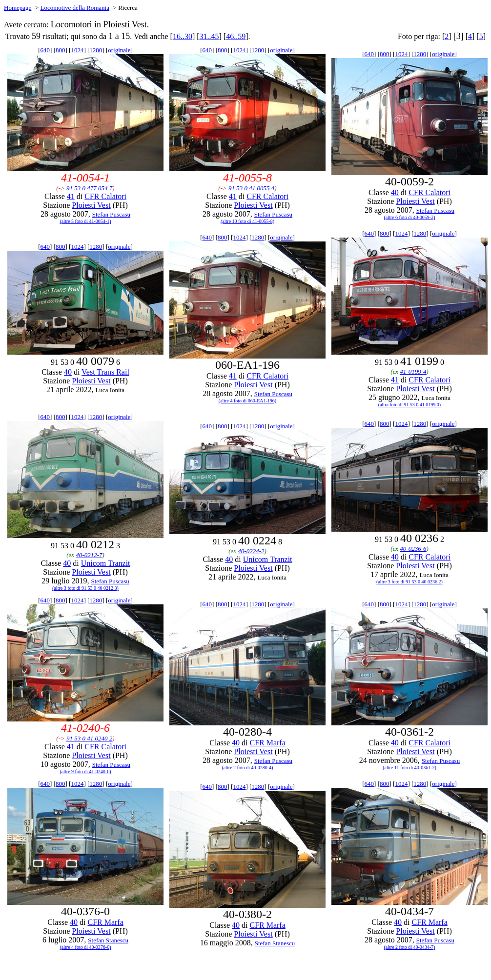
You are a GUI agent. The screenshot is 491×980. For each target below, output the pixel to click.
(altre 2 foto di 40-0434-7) (410, 947)
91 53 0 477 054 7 (89, 188)
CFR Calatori (105, 196)
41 (71, 196)
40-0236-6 (413, 549)
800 (61, 50)
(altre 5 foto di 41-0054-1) (86, 221)
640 (45, 50)
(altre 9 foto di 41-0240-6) (86, 771)
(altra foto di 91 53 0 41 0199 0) (409, 405)
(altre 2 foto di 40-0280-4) (248, 768)
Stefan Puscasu (111, 214)
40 (395, 192)
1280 (96, 50)
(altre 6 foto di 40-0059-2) (410, 217)
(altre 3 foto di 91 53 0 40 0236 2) (409, 582)
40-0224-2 (251, 551)
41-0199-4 (413, 371)
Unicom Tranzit (106, 563)
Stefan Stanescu (108, 940)
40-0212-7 (89, 555)
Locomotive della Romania (75, 8)
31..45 (209, 36)
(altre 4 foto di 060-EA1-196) (247, 401)
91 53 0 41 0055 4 (251, 188)
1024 (77, 50)
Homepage (18, 8)
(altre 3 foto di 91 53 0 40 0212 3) (85, 588)
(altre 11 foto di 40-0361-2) (409, 768)
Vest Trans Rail (105, 372)
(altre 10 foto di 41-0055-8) (247, 221)
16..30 (183, 36)
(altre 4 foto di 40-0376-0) (86, 947)
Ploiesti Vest (91, 205)
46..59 (236, 36)
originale (119, 50)
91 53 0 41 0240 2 (89, 738)
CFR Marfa (267, 743)
